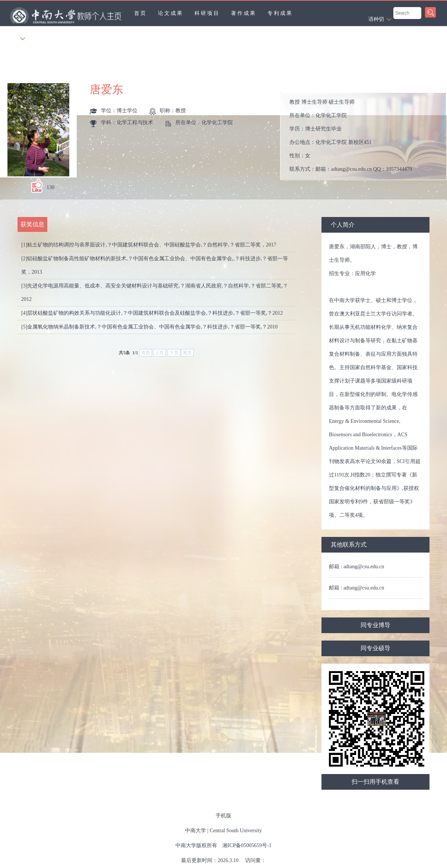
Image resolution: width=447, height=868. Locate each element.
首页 (140, 13)
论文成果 (171, 13)
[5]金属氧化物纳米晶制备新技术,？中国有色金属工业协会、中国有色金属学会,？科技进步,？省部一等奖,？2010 (149, 327)
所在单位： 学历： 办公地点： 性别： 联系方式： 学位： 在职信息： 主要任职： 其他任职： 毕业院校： (366, 136)
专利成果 (280, 13)
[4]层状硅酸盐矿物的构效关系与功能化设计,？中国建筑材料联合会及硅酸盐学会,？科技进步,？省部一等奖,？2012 (152, 313)
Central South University (236, 831)
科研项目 (207, 13)
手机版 (223, 816)
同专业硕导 (375, 648)
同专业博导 (375, 625)
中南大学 (196, 831)
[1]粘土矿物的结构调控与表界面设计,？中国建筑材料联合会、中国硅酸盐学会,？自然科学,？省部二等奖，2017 (149, 245)
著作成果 (244, 13)
